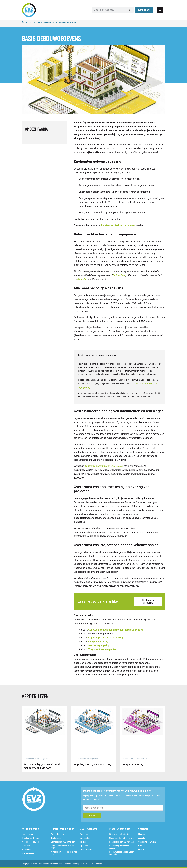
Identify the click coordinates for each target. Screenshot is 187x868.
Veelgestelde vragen (147, 842)
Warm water (27, 850)
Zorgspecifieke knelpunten (102, 649)
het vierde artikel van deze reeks (118, 225)
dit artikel (82, 279)
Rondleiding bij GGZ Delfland (121, 842)
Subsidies (26, 846)
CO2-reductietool (58, 834)
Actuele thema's (30, 829)
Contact (142, 846)
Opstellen (84, 834)
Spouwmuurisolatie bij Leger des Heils (121, 853)
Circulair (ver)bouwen (31, 838)
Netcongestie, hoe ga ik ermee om (64, 853)
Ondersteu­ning (86, 850)
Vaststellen (85, 838)
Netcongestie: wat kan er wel (122, 838)
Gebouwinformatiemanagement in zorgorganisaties (116, 629)
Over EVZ (142, 850)
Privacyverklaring (72, 864)
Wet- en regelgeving (99, 645)
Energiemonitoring (98, 641)
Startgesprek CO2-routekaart (63, 842)
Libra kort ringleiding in (119, 834)
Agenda (142, 838)
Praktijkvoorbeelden (120, 829)
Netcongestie (28, 834)
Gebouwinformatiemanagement (42, 22)
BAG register (119, 275)
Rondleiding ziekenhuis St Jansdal (120, 847)
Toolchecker (56, 838)
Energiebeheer (28, 854)
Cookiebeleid (97, 864)
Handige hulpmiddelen (63, 829)
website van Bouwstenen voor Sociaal (104, 466)
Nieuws (142, 834)
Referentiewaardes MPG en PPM (63, 847)
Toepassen (85, 842)
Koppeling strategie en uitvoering (106, 637)
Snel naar (143, 829)
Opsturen (84, 846)
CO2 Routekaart (88, 829)
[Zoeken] (133, 10)
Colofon (85, 864)
